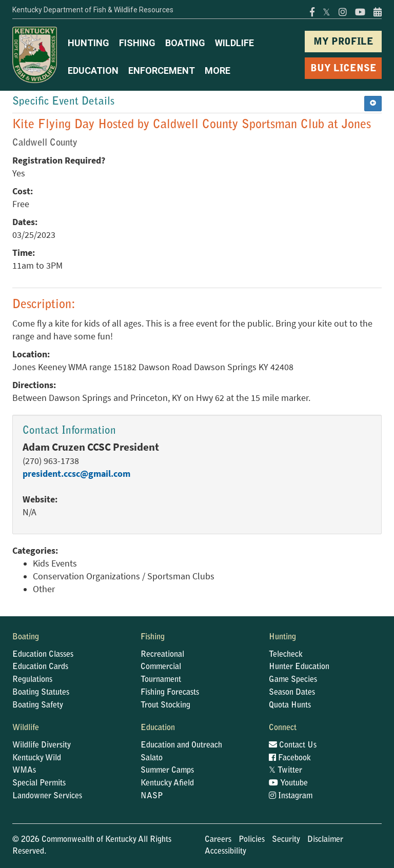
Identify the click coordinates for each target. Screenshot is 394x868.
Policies (252, 840)
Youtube (288, 783)
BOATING (185, 43)
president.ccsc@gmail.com (76, 474)
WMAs (24, 771)
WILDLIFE (234, 43)
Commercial (161, 667)
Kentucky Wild (37, 758)
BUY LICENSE (343, 69)
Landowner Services (47, 796)
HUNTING (88, 43)
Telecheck (286, 655)
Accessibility (225, 852)
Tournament (161, 680)
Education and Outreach (181, 745)
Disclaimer (325, 840)
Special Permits (39, 783)
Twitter (285, 771)
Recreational (162, 655)
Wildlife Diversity (42, 745)
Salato (152, 758)
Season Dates (292, 693)
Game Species (293, 680)
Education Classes (43, 655)
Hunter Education (299, 667)
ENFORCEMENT (162, 70)
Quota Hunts (290, 705)
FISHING (137, 43)
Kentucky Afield (167, 783)
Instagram (291, 796)
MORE (218, 70)
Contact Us (293, 745)
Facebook (290, 758)
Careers (218, 840)
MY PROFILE (343, 42)
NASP (152, 796)
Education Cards (40, 667)
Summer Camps (167, 771)
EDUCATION (93, 70)
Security (286, 840)
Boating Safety (38, 705)
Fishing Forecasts (170, 693)
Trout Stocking (165, 705)
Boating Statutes (41, 693)
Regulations (32, 680)
